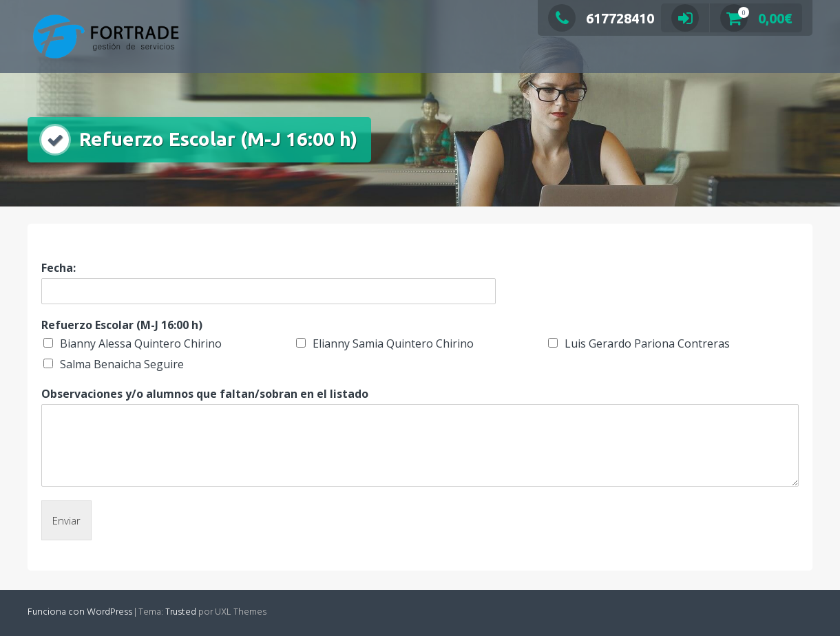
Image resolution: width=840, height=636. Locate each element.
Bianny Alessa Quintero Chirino (141, 343)
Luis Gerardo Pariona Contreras (647, 343)
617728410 (601, 18)
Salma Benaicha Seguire (122, 364)
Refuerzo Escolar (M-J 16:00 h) (122, 325)
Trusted (181, 612)
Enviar (66, 520)
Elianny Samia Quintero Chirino (393, 343)
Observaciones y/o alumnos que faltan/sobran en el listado (205, 394)
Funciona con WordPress (80, 612)
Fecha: (59, 268)
